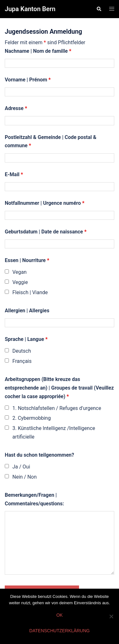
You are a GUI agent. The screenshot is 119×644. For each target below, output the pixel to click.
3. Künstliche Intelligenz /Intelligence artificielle (54, 433)
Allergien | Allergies (27, 311)
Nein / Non (25, 477)
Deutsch (22, 351)
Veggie (20, 282)
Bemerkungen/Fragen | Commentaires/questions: (34, 499)
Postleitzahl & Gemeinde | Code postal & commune (51, 142)
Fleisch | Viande (30, 292)
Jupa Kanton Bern (30, 9)
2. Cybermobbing (32, 418)
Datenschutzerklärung (59, 631)
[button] (99, 9)
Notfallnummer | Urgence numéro (45, 203)
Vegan (20, 272)
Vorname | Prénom (28, 80)
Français (22, 361)
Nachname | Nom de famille (38, 51)
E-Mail (14, 174)
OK (59, 615)
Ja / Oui (21, 467)
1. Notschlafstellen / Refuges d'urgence (57, 408)
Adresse (16, 108)
